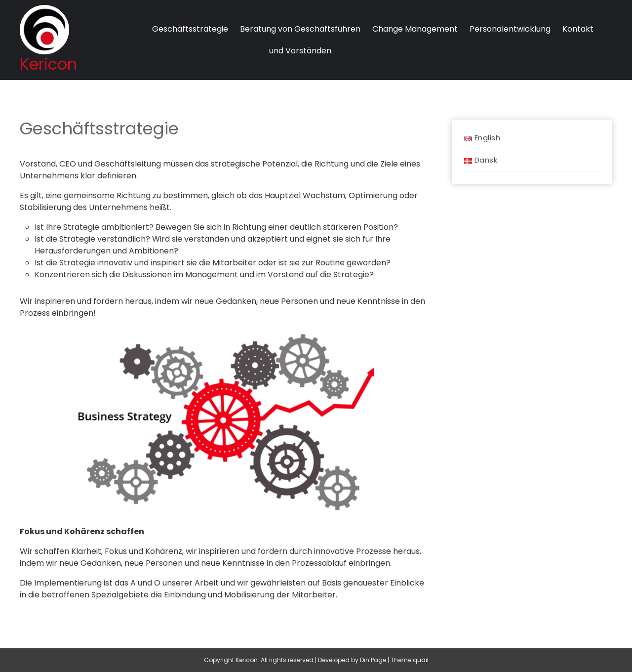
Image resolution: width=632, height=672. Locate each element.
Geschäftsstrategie (190, 29)
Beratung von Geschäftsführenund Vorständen (300, 40)
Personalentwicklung (510, 29)
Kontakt (578, 29)
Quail (421, 660)
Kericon (48, 64)
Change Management (415, 29)
